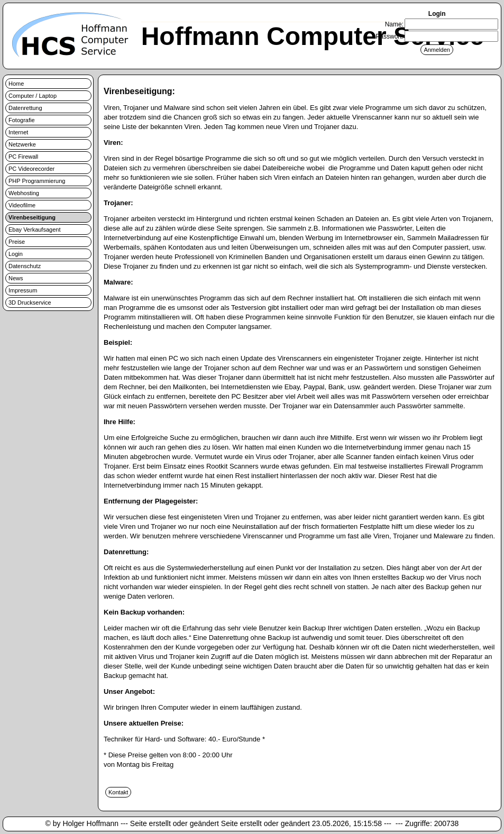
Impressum (23, 290)
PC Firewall (23, 157)
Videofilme (22, 205)
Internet (18, 132)
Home (16, 84)
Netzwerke (22, 144)
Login (16, 254)
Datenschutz (25, 266)
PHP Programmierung (37, 181)
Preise (17, 242)
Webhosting (24, 193)
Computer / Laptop (33, 96)
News (16, 278)
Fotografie (22, 120)
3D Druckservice (30, 303)
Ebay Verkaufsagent (34, 230)
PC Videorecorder (31, 169)
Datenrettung (25, 108)
